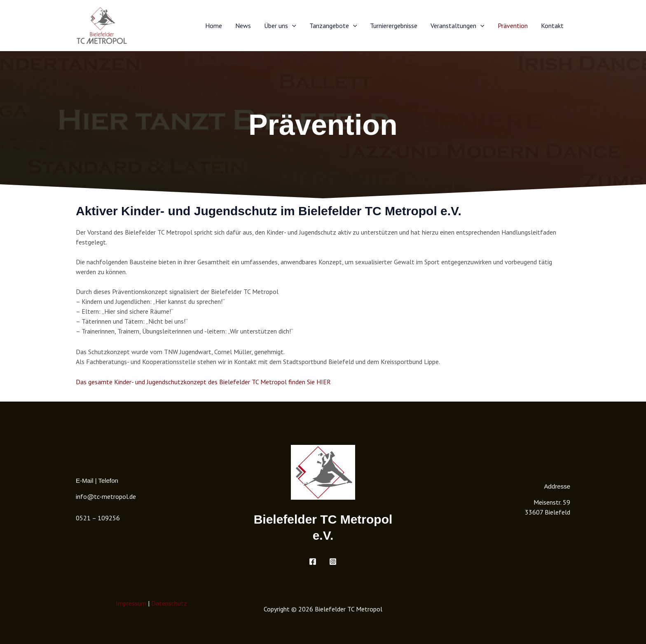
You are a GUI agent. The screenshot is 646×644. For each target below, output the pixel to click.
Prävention (513, 26)
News (243, 26)
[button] (292, 26)
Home (214, 26)
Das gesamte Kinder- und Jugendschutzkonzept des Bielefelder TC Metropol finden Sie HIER (203, 382)
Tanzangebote (333, 26)
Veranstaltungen (458, 26)
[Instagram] (333, 562)
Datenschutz (169, 603)
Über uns (280, 26)
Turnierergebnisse (394, 26)
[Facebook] (313, 562)
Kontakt (552, 26)
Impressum (131, 603)
